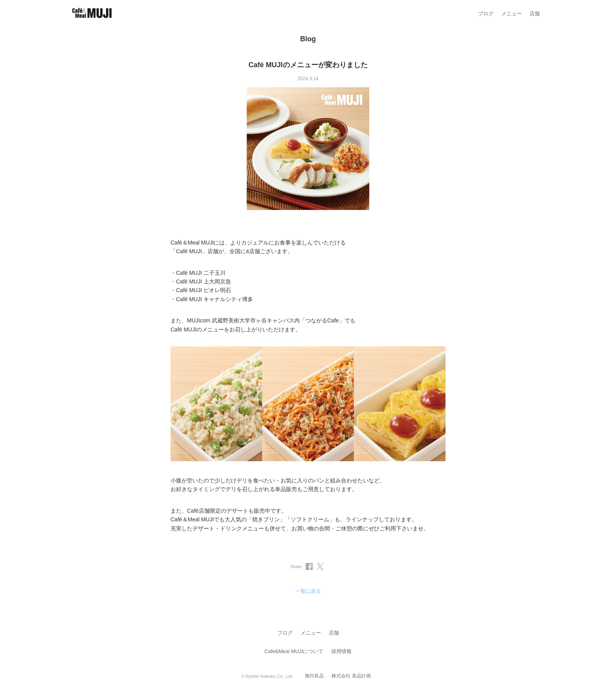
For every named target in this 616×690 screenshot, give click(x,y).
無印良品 (314, 676)
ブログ (486, 14)
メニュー (511, 14)
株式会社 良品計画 (351, 676)
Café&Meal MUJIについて (294, 651)
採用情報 (341, 651)
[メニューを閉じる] (605, 11)
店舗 (535, 14)
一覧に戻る (308, 591)
